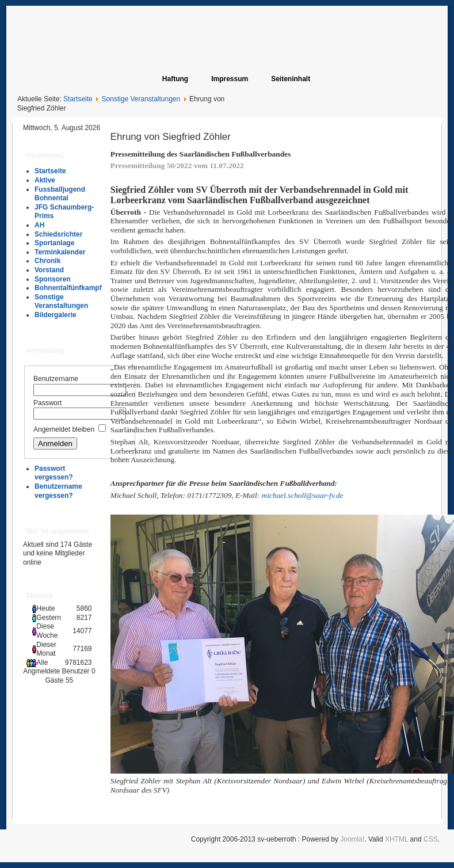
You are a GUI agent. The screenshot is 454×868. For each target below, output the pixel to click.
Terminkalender (60, 252)
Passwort (47, 403)
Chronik (47, 261)
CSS (431, 839)
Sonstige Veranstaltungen (141, 99)
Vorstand (49, 270)
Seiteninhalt (291, 79)
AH (39, 225)
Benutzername (56, 379)
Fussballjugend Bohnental (60, 194)
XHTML (396, 839)
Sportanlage (54, 243)
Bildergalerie (56, 315)
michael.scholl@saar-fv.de (303, 495)
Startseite (78, 99)
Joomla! (352, 839)
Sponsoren (53, 279)
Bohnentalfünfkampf (68, 288)
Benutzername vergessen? (58, 491)
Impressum (230, 79)
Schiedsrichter (58, 234)
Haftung (175, 79)
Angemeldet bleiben (64, 429)
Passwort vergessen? (54, 473)
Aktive (45, 180)
